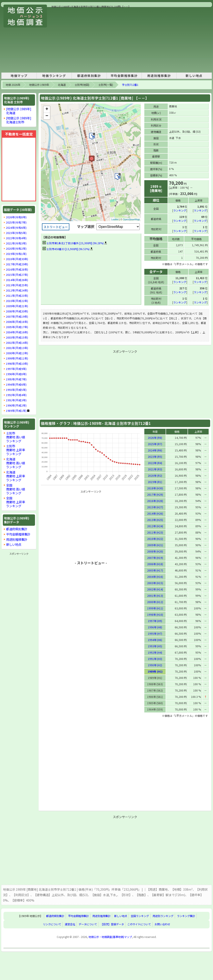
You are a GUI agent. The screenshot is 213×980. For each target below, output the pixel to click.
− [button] (47, 116)
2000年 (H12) (155, 602)
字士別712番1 (130, 85)
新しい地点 (194, 76)
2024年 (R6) (155, 450)
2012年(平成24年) (17, 290)
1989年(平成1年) (16, 411)
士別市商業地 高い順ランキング (16, 437)
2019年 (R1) (155, 482)
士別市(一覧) (106, 85)
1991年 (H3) (155, 659)
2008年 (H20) (155, 551)
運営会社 (70, 924)
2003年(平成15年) (17, 337)
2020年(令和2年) (16, 249)
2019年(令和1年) (16, 254)
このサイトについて (139, 924)
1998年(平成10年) (17, 364)
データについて (88, 924)
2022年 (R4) (155, 463)
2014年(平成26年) (17, 280)
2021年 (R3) (155, 469)
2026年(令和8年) (16, 217)
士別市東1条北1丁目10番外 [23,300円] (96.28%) (73, 243)
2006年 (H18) (155, 564)
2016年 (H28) (155, 501)
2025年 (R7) (155, 444)
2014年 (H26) (155, 513)
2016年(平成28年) (17, 270)
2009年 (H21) (155, 545)
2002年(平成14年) (17, 343)
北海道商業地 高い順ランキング (16, 463)
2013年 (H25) (155, 520)
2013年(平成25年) (17, 285)
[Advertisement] (109, 39)
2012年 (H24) (155, 526)
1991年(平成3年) (16, 400)
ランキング (180, 210)
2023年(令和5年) (16, 233)
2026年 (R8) (155, 437)
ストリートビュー (56, 227)
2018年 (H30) (155, 488)
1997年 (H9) (155, 621)
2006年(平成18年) (17, 322)
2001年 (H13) (155, 595)
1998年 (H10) (155, 614)
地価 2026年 (13, 85)
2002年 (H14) (155, 589)
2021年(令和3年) (16, 243)
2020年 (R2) (155, 475)
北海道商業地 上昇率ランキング (16, 476)
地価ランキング (54, 76)
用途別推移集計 (159, 76)
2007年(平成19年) (17, 317)
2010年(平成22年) (17, 301)
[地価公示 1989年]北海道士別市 (19, 120)
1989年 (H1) (155, 671)
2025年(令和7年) (16, 222)
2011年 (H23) (155, 532)
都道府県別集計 (89, 76)
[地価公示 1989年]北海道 (19, 111)
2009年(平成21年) (17, 306)
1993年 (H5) (155, 646)
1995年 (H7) (155, 633)
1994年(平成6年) (16, 385)
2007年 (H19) (155, 557)
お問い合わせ (162, 924)
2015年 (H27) (155, 507)
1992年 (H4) (155, 652)
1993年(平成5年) (16, 390)
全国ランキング (140, 916)
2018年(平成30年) (17, 259)
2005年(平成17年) (17, 327)
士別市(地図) (82, 85)
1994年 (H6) (155, 640)
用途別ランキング (163, 916)
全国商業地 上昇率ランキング (16, 502)
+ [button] (47, 109)
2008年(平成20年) (17, 311)
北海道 (62, 85)
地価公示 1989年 (39, 85)
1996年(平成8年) (16, 374)
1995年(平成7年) (16, 379)
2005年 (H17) (155, 570)
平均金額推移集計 (124, 76)
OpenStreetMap (131, 219)
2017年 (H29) (155, 494)
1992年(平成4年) (16, 395)
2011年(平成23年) (17, 296)
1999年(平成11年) (17, 358)
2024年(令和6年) (16, 228)
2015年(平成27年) (17, 275)
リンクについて (52, 924)
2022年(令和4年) (16, 238)
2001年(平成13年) (17, 348)
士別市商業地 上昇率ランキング (16, 450)
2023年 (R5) (155, 456)
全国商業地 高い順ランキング (16, 489)
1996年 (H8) (155, 627)
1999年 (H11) (155, 608)
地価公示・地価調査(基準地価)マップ (110, 937)
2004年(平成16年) (17, 332)
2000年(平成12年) (17, 353)
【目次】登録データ (112, 924)
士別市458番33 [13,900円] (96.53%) (66, 249)
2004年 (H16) (155, 576)
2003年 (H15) (155, 583)
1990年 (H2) (155, 665)
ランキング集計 (186, 916)
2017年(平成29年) (17, 264)
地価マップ (19, 76)
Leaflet (115, 219)
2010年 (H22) (155, 538)
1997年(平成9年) (16, 369)
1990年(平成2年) (16, 405)
